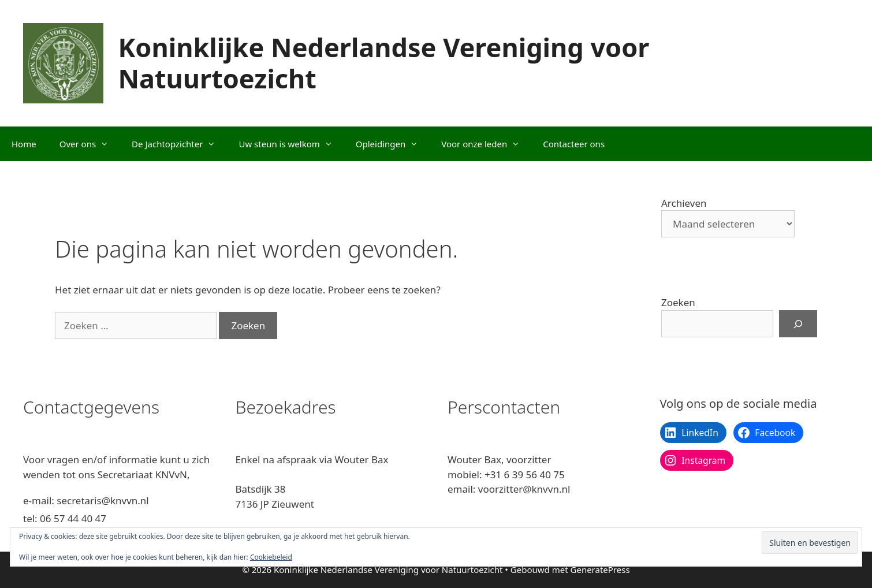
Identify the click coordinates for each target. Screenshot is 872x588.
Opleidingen (393, 144)
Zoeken (678, 302)
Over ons (90, 144)
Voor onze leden (486, 144)
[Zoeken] (798, 324)
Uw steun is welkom (291, 144)
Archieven (684, 203)
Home (24, 144)
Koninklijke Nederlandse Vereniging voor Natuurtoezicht (383, 63)
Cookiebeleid (271, 557)
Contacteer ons (574, 144)
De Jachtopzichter (179, 144)
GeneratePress (600, 570)
